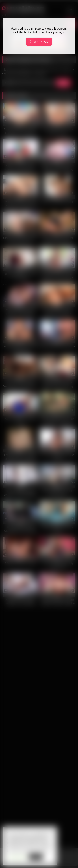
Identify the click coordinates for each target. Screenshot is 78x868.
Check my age (39, 42)
